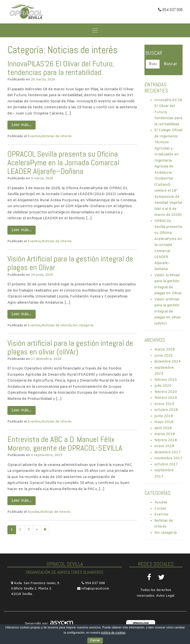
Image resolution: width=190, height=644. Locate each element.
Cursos (160, 509)
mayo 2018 (164, 422)
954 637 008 (170, 10)
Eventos (34, 136)
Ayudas (34, 512)
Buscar (154, 53)
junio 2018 (164, 416)
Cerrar (95, 641)
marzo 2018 (165, 434)
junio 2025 (164, 356)
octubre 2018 (166, 410)
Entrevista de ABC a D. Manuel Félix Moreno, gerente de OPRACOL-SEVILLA (65, 444)
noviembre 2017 (168, 458)
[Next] (45, 530)
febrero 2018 (166, 440)
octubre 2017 (166, 465)
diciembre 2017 (167, 452)
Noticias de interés (57, 136)
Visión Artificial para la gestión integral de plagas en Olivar (70, 263)
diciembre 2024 (167, 362)
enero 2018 (164, 446)
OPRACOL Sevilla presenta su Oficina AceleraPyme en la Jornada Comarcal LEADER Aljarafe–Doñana (63, 163)
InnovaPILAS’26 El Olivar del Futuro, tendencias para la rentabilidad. (61, 68)
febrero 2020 (166, 392)
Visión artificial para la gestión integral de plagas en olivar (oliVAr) (70, 347)
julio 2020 (163, 386)
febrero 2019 (166, 398)
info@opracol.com (95, 589)
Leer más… (22, 125)
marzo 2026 (165, 350)
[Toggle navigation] (95, 30)
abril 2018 (163, 428)
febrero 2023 (166, 380)
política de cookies (113, 633)
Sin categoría (83, 325)
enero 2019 (164, 404)
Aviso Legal (165, 596)
